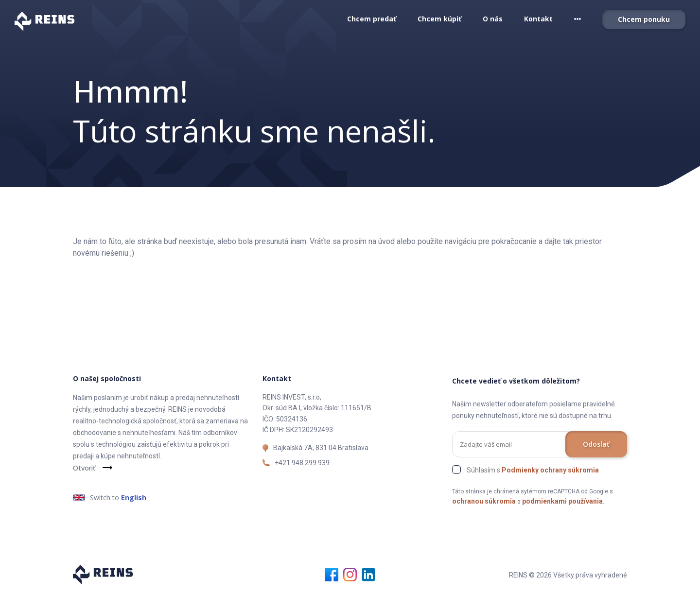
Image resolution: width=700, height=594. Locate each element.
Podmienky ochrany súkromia (550, 470)
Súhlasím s (533, 470)
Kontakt (538, 19)
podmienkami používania (562, 501)
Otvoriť (84, 468)
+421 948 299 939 (302, 463)
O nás (493, 19)
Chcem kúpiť (439, 19)
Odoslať (596, 444)
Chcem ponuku (644, 19)
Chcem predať (372, 19)
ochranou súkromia (484, 501)
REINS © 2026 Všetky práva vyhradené (568, 575)
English (134, 498)
